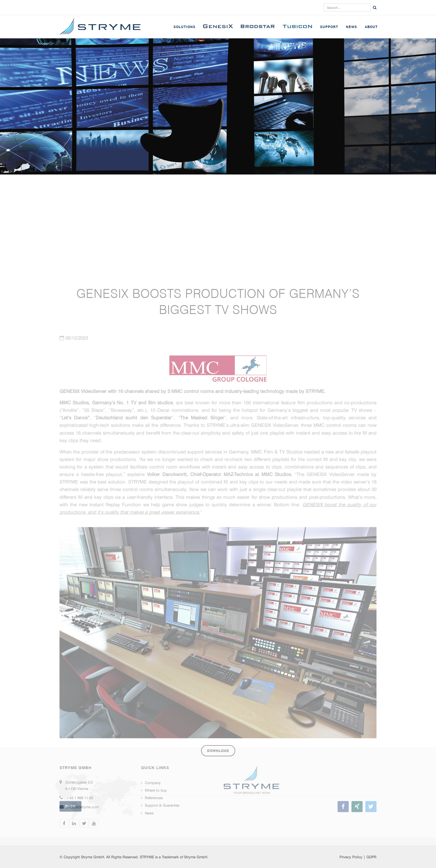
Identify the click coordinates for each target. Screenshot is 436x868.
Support (329, 27)
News (351, 27)
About (371, 27)
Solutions (184, 27)
